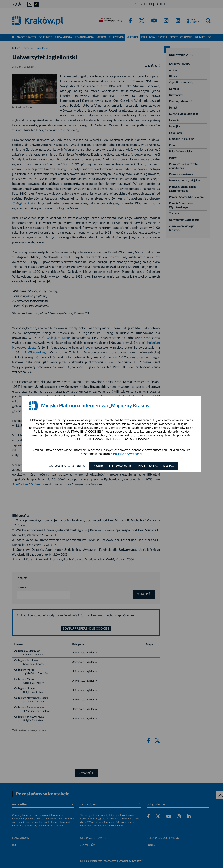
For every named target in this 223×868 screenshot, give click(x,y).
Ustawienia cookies (66, 466)
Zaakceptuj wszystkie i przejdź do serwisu (134, 466)
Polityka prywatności (127, 454)
